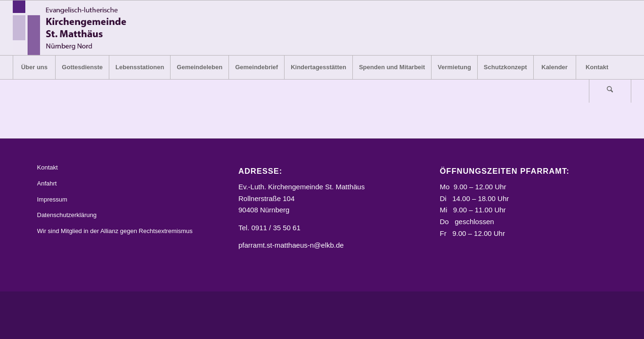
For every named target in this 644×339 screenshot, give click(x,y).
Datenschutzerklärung (67, 215)
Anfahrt (47, 183)
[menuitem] (34, 67)
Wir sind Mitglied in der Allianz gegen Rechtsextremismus (115, 231)
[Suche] (610, 91)
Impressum (52, 199)
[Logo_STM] (72, 28)
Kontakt (48, 167)
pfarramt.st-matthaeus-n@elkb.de (291, 245)
